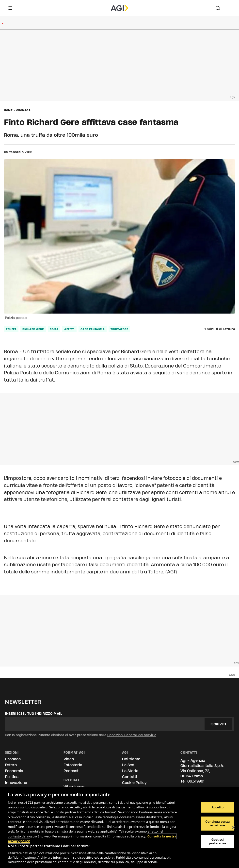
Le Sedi (129, 765)
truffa (11, 329)
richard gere (33, 329)
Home (8, 110)
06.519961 (196, 781)
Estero (11, 765)
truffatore (119, 329)
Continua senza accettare (217, 823)
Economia (14, 771)
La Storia (130, 771)
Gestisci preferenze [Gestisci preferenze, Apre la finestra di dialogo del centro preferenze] (218, 841)
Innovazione (16, 783)
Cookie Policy (134, 783)
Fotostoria (73, 765)
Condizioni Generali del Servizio (132, 735)
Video (69, 759)
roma (54, 329)
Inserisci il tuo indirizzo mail (34, 714)
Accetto (217, 807)
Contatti (130, 777)
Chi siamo (131, 759)
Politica (12, 777)
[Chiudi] (234, 827)
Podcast (71, 771)
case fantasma (93, 329)
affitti (69, 329)
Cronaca (24, 110)
